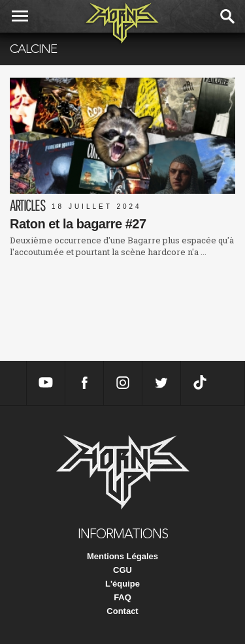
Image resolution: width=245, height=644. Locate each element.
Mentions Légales (122, 556)
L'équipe (122, 584)
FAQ (122, 597)
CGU (122, 570)
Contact (122, 611)
